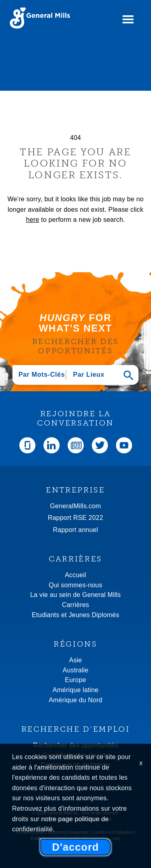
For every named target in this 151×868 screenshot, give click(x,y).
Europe (75, 680)
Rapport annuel (75, 530)
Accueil (75, 575)
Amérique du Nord (75, 700)
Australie (75, 670)
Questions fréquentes (68, 832)
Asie (76, 660)
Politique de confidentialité (55, 839)
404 (75, 138)
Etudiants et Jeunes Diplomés (75, 615)
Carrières (76, 605)
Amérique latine (75, 690)
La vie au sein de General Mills (75, 595)
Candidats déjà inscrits (76, 755)
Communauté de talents (75, 765)
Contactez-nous (30, 832)
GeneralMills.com (75, 506)
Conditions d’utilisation (112, 832)
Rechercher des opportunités (75, 745)
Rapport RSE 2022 (76, 518)
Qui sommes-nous (75, 585)
